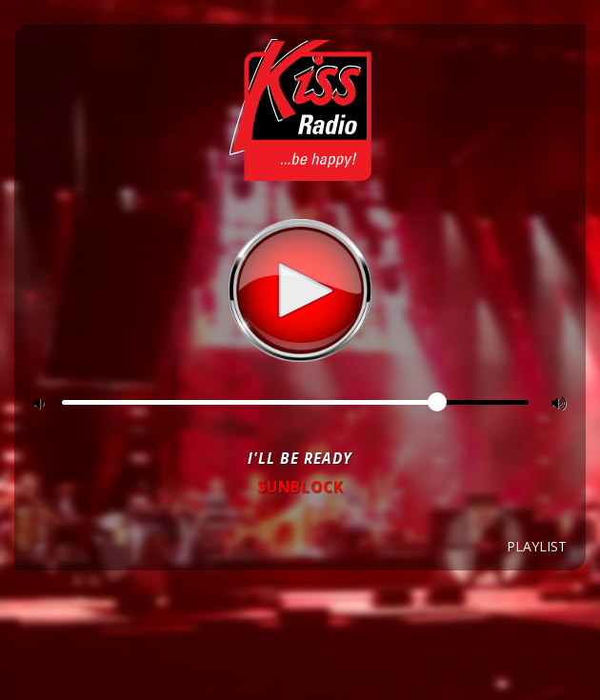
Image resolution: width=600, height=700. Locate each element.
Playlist (537, 546)
